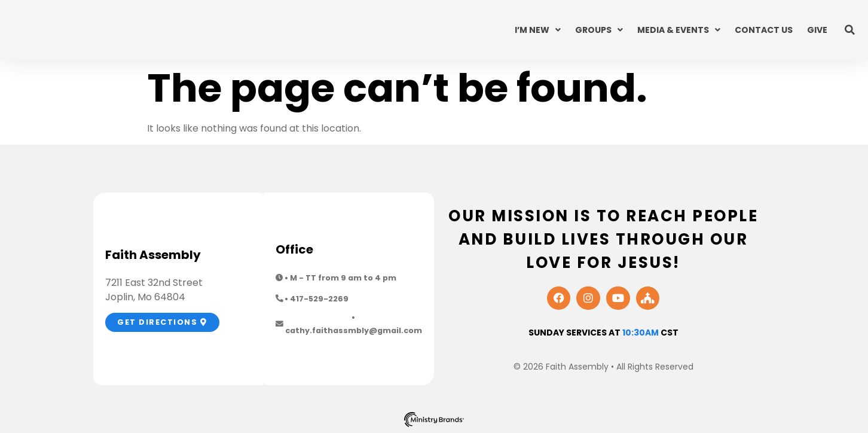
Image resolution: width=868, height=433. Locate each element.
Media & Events (679, 30)
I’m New (538, 30)
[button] (850, 30)
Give (817, 30)
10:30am (641, 333)
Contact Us (764, 30)
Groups (599, 30)
